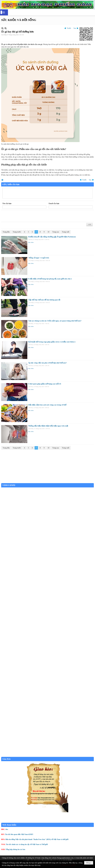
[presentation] (20, 216)
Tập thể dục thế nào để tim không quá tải (44, 300)
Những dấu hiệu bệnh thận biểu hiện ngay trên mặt (48, 426)
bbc (7, 829)
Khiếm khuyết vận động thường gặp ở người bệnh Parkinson (52, 237)
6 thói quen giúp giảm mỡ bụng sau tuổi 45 (45, 384)
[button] (4, 12)
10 (48, 232)
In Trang (2, 180)
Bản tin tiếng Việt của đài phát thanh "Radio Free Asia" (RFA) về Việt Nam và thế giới (37, 839)
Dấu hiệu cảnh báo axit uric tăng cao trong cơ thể (47, 405)
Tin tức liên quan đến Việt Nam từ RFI (19, 834)
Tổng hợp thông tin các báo (15, 849)
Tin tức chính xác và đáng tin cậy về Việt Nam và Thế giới (27, 844)
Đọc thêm (31, 242)
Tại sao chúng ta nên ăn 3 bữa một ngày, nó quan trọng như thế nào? (55, 321)
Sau (75, 28)
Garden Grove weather (47, 482)
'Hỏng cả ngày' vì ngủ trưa (39, 258)
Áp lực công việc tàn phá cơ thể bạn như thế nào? (47, 363)
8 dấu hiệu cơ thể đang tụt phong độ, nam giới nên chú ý (50, 279)
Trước (69, 28)
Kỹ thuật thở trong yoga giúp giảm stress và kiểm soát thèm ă (52, 342)
